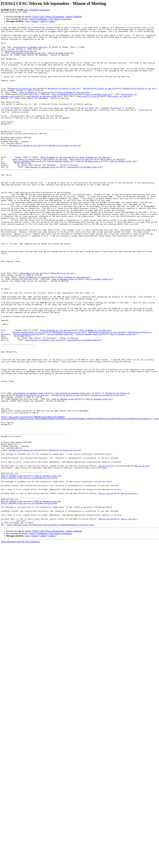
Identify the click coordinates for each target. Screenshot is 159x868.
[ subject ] (44, 21)
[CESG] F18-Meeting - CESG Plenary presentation (50, 19)
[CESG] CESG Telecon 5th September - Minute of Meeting (57, 17)
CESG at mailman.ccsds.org (14, 566)
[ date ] (28, 21)
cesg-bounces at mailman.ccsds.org (30, 51)
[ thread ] (35, 21)
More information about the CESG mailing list (21, 641)
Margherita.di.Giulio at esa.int (21, 56)
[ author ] (52, 21)
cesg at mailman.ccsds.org (61, 58)
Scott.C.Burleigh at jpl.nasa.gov (37, 10)
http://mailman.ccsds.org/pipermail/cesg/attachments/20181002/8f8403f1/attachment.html (50, 625)
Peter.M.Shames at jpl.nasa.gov (35, 106)
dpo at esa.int (106, 554)
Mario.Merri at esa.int (89, 110)
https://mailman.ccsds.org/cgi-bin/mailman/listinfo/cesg (29, 568)
